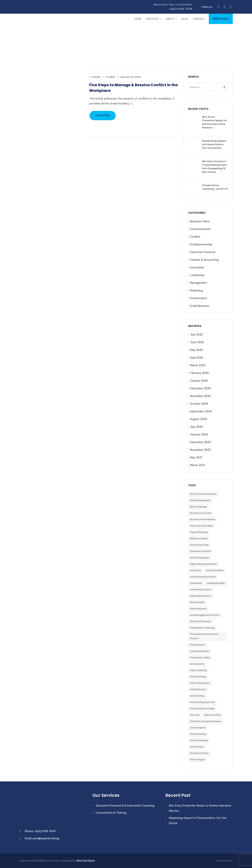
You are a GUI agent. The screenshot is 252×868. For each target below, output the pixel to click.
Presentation (199, 298)
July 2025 (196, 335)
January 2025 (199, 381)
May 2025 (196, 350)
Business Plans (200, 221)
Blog (185, 19)
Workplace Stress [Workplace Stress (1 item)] (199, 753)
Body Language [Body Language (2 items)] (198, 507)
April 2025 (197, 358)
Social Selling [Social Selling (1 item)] (197, 696)
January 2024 (199, 434)
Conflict (110, 77)
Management (199, 283)
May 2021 (196, 458)
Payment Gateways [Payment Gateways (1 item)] (200, 621)
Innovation (197, 267)
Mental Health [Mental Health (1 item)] (197, 602)
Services (153, 19)
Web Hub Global (85, 861)
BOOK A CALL (221, 19)
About (170, 19)
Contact (199, 19)
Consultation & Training (111, 813)
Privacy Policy (224, 861)
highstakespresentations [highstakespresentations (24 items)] (203, 564)
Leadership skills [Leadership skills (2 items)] (216, 583)
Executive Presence (203, 252)
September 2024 (201, 411)
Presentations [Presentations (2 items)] (197, 645)
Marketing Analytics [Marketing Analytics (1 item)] (201, 596)
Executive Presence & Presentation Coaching (125, 806)
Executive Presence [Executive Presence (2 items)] (200, 551)
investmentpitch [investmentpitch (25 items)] (215, 570)
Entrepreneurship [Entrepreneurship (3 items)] (199, 545)
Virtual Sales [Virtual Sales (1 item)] (197, 747)
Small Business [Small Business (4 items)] (198, 689)
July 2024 (196, 427)
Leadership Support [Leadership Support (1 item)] (201, 589)
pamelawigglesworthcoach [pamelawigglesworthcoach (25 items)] (205, 615)
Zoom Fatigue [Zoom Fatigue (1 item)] (197, 759)
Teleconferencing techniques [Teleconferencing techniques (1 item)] (206, 721)
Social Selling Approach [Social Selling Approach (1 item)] (203, 702)
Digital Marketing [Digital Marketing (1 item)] (199, 532)
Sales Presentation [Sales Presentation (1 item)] (200, 683)
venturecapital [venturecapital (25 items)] (198, 728)
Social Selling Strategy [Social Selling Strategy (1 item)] (202, 708)
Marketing (196, 291)
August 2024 (198, 419)
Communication (200, 229)
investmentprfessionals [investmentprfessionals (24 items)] (203, 577)
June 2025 (197, 342)
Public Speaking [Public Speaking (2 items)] (198, 670)
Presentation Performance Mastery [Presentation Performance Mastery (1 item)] (204, 636)
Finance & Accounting (204, 260)
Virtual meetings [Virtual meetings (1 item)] (199, 740)
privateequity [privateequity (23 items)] (197, 664)
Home (138, 19)
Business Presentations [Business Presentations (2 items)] (203, 519)
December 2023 (200, 442)
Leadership (197, 275)
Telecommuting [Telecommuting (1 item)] (212, 715)
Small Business (200, 306)
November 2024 (200, 396)
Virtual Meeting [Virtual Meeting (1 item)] (198, 734)
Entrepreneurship (201, 244)
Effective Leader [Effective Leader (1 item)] (199, 538)
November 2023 (200, 450)
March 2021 (197, 465)
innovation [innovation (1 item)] (196, 570)
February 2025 (199, 373)
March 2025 (198, 365)
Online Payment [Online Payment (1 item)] (198, 609)
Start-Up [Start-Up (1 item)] (195, 715)
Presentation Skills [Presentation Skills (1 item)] (200, 658)
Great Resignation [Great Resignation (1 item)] (200, 558)
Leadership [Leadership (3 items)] (196, 583)
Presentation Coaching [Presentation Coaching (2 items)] (202, 628)
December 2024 (200, 388)
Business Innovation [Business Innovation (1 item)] (201, 513)
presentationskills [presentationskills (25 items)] (200, 651)
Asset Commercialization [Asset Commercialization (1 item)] (203, 494)
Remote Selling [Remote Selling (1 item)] (198, 677)
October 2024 (199, 404)
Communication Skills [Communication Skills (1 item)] (201, 526)
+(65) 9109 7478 (181, 9)
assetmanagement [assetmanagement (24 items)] (200, 500)
